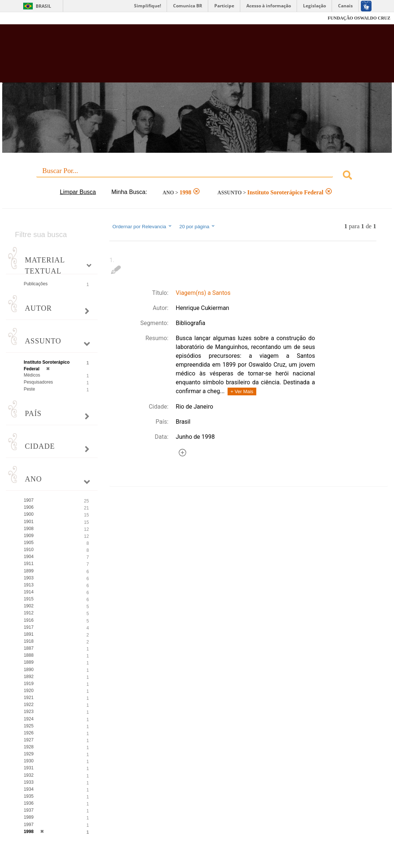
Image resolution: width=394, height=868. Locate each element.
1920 (29, 691)
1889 (29, 662)
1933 (29, 782)
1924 (29, 719)
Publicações (36, 284)
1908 (29, 529)
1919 (29, 684)
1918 (29, 641)
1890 (29, 670)
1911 (29, 564)
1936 (29, 803)
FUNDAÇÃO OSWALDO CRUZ (359, 18)
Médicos (32, 375)
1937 (29, 810)
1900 (29, 514)
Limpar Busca (78, 192)
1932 (29, 775)
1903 (29, 578)
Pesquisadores (38, 382)
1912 (29, 613)
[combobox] (197, 176)
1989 (29, 817)
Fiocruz (22, 18)
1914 (29, 592)
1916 (29, 620)
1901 (29, 522)
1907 (29, 500)
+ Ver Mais (242, 391)
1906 (29, 507)
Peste (29, 389)
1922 (29, 705)
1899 (29, 571)
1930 (29, 761)
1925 (29, 726)
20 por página (198, 226)
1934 (29, 789)
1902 (29, 606)
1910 (29, 550)
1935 (29, 796)
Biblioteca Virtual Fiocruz (175, 57)
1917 (29, 627)
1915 (29, 599)
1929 (29, 754)
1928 (29, 747)
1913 (29, 585)
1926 (29, 733)
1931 (29, 768)
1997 (29, 825)
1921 (29, 698)
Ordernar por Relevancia (142, 226)
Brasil (43, 6)
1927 (29, 740)
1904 (29, 557)
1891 (29, 634)
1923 (29, 712)
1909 (29, 536)
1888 (29, 655)
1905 (29, 543)
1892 (29, 677)
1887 (29, 648)
